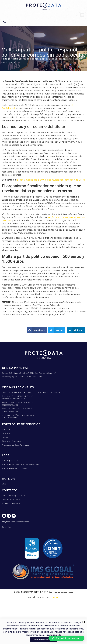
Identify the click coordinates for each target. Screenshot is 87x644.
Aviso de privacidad (10, 460)
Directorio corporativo (11, 499)
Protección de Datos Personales (15, 445)
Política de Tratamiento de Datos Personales (21, 464)
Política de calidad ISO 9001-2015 (16, 468)
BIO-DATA (6, 433)
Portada (6, 59)
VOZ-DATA (7, 429)
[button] (82, 15)
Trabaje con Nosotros (11, 503)
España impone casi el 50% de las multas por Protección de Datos (51, 180)
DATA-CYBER (8, 437)
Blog (4, 484)
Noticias (16, 59)
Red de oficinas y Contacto (13, 495)
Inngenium (55, 597)
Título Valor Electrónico (12, 441)
